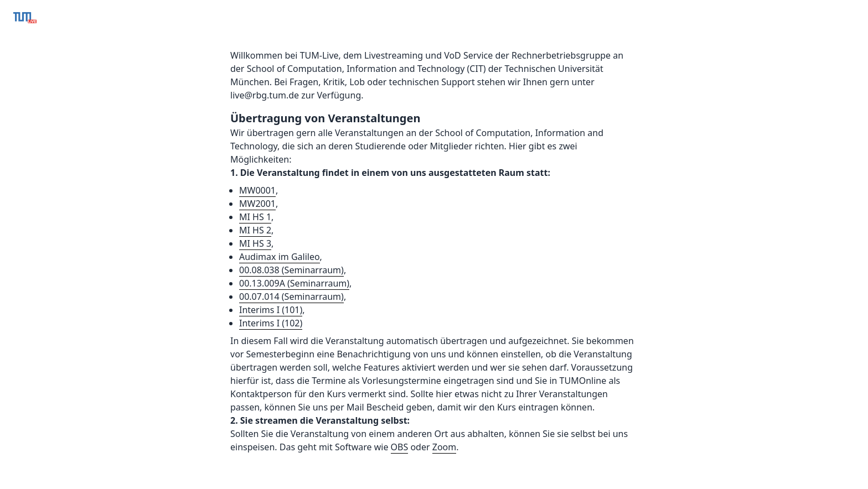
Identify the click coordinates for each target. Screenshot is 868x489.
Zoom (444, 447)
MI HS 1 (255, 217)
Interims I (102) (271, 323)
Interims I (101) (271, 310)
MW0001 (257, 190)
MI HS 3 (255, 243)
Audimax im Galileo (280, 257)
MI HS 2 (255, 230)
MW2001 (257, 204)
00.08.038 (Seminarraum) (291, 270)
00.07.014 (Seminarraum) (291, 296)
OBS (400, 447)
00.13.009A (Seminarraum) (294, 283)
